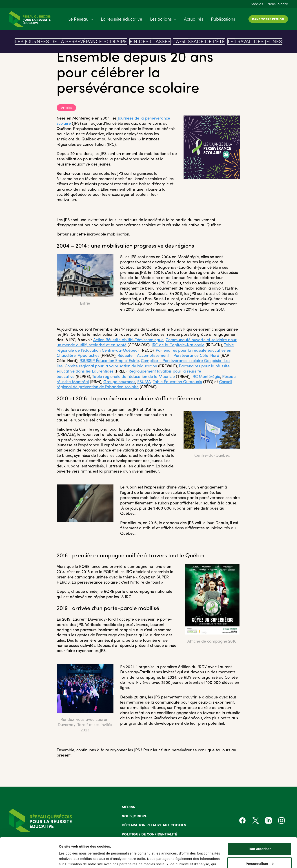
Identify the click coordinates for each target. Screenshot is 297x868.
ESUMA (144, 382)
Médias (257, 4)
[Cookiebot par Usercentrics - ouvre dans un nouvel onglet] (29, 859)
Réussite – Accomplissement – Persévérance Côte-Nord (168, 355)
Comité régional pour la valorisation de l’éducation (111, 366)
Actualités (194, 19)
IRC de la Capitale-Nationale (178, 345)
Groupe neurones (119, 382)
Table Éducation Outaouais (177, 382)
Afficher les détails (74, 859)
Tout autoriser (259, 821)
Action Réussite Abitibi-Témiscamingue (128, 340)
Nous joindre (278, 4)
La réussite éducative (122, 19)
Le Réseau (78, 19)
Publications (223, 19)
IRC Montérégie (206, 376)
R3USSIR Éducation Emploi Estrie (109, 360)
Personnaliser (260, 835)
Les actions (161, 19)
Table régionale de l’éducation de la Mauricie (133, 376)
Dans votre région (268, 19)
